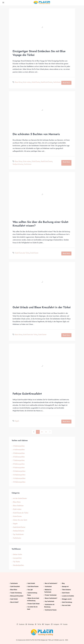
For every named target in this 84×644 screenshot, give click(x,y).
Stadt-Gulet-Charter (47, 82)
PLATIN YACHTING (35, 640)
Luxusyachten (17, 558)
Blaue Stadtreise (18, 506)
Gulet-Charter (36, 82)
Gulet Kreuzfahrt (15, 586)
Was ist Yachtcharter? (51, 583)
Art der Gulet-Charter (20, 498)
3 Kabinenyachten (19, 446)
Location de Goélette (68, 596)
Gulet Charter (66, 593)
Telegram (46, 624)
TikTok (38, 624)
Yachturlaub (48, 586)
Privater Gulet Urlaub (34, 604)
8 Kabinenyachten (19, 464)
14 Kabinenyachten (19, 478)
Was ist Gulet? (14, 602)
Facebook (21, 624)
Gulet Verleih (14, 599)
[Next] (50, 432)
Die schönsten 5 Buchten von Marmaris (36, 134)
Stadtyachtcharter (18, 164)
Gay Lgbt (30, 590)
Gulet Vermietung (67, 602)
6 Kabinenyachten (19, 457)
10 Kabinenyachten (19, 471)
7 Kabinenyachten (19, 460)
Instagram (55, 624)
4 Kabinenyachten (19, 450)
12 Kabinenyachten (19, 475)
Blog (63, 583)
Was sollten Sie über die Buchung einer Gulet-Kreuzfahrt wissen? (41, 224)
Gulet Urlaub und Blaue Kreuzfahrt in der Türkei (42, 307)
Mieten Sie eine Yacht (20, 520)
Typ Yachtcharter (18, 534)
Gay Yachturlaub (49, 601)
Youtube (64, 624)
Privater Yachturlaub (51, 595)
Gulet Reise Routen (33, 586)
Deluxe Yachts (18, 554)
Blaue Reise (18, 82)
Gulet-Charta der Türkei (22, 253)
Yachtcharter (57, 82)
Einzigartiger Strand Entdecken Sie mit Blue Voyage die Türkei (39, 53)
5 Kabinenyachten (19, 453)
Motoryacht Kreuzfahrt (17, 596)
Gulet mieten (27, 82)
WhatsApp (30, 624)
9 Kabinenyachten (19, 468)
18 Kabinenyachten (19, 482)
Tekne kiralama (66, 590)
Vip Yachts (16, 562)
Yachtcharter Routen (51, 610)
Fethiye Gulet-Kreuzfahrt (27, 394)
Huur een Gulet (66, 605)
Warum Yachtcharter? (51, 598)
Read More (66, 83)
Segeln (17, 421)
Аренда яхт (65, 586)
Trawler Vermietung (16, 593)
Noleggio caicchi (67, 599)
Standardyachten (18, 565)
